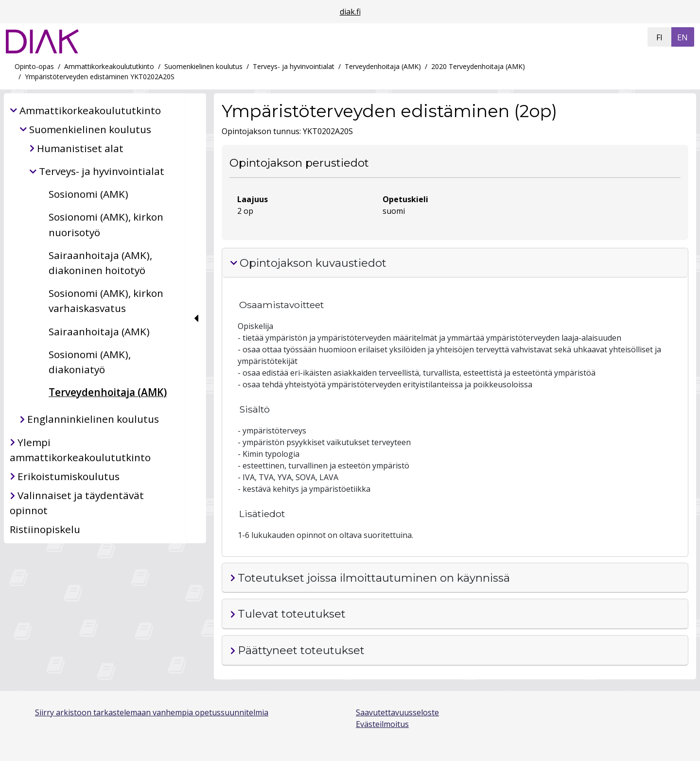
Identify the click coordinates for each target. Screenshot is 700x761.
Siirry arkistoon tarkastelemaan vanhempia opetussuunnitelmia (152, 712)
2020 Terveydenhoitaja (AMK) (478, 66)
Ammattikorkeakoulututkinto (109, 66)
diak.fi (350, 12)
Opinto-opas (34, 66)
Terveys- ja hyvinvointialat (294, 66)
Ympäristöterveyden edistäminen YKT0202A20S (100, 77)
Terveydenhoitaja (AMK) (383, 66)
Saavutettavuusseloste (397, 712)
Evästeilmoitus (382, 724)
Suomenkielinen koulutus (203, 66)
